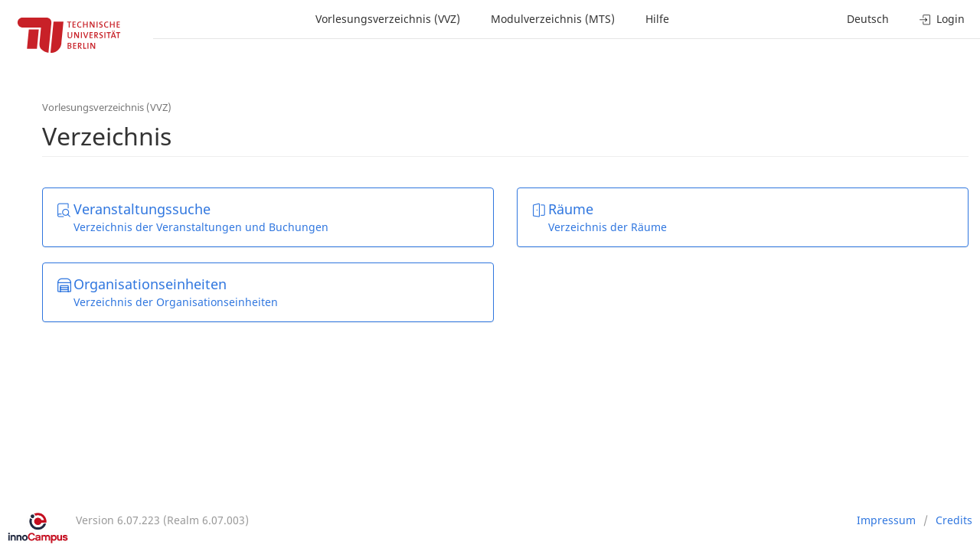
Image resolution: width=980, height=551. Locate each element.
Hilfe (657, 19)
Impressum (886, 520)
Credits (954, 520)
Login (942, 19)
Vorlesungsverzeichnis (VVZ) (388, 19)
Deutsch (868, 19)
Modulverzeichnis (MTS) (553, 19)
